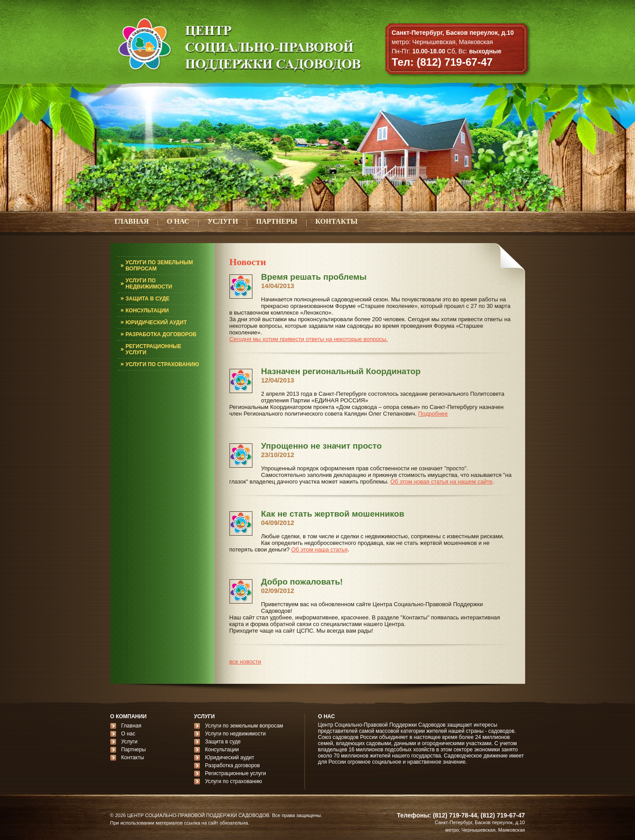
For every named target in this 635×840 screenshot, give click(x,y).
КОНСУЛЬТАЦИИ (147, 311)
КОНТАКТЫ (337, 221)
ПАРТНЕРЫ (276, 221)
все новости (245, 662)
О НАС (178, 221)
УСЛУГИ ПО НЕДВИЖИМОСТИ (149, 284)
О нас (128, 734)
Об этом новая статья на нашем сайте (441, 482)
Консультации (222, 750)
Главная (132, 726)
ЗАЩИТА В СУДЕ (148, 299)
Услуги (130, 742)
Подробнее (433, 414)
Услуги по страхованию (234, 781)
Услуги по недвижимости (236, 734)
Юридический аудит (230, 757)
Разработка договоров (233, 765)
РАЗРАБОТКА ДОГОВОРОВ (161, 334)
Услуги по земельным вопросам (244, 726)
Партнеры (134, 750)
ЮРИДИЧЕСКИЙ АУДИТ (156, 322)
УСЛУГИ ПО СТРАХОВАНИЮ (163, 364)
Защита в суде (223, 742)
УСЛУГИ (223, 221)
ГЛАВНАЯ (132, 221)
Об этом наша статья (319, 549)
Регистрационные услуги (236, 773)
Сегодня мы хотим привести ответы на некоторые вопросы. (309, 339)
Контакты (133, 757)
